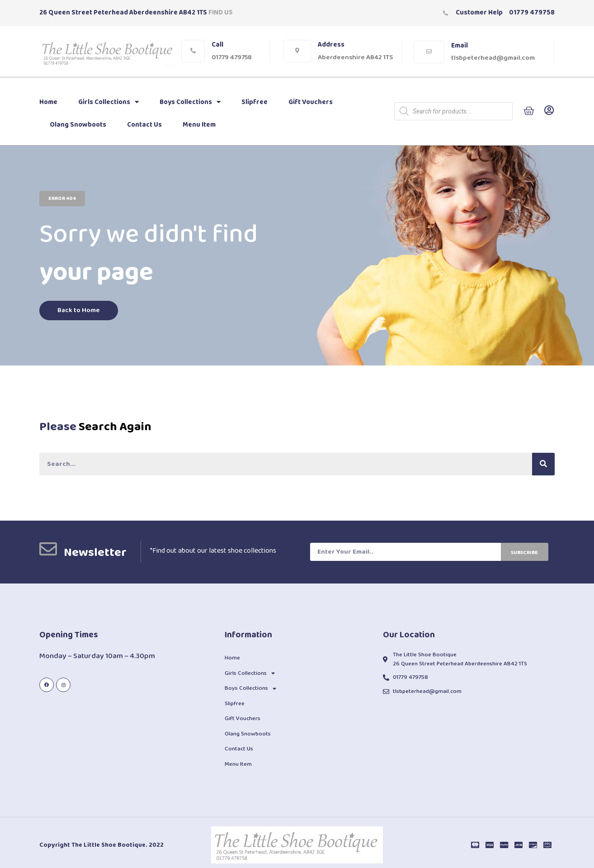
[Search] (543, 464)
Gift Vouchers (311, 102)
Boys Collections (190, 102)
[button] (62, 199)
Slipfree (255, 102)
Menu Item (199, 125)
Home (48, 102)
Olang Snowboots (78, 125)
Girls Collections (108, 102)
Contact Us (144, 125)
